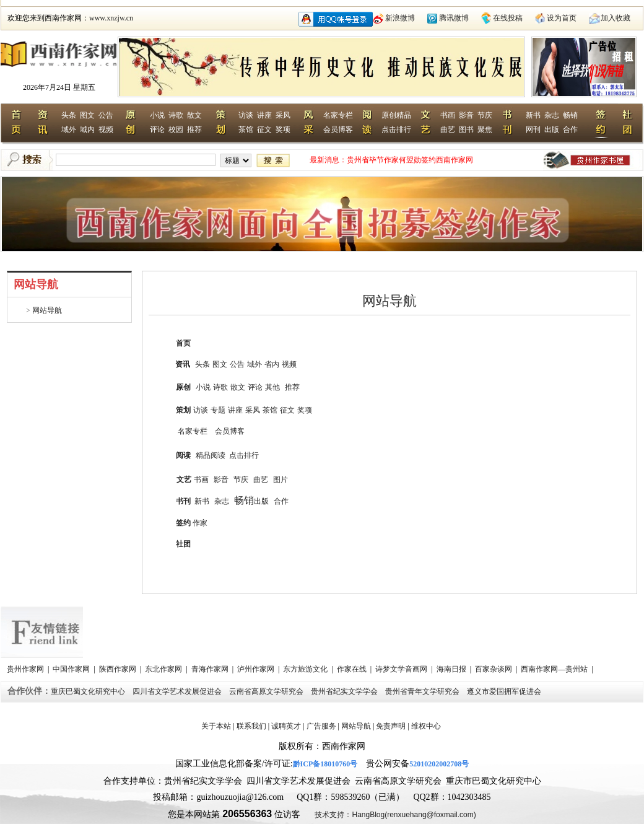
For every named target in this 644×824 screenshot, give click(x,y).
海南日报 (452, 669)
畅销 (570, 115)
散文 (194, 115)
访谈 (246, 115)
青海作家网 (211, 669)
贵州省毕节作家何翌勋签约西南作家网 (410, 160)
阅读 (183, 455)
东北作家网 (164, 669)
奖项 (283, 129)
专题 (218, 410)
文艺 (184, 480)
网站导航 (46, 310)
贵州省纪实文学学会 (345, 691)
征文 (264, 129)
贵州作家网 (26, 669)
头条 (69, 115)
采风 (283, 115)
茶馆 (246, 129)
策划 (183, 410)
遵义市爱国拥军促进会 (505, 691)
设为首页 (562, 18)
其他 (272, 387)
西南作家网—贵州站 (555, 669)
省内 (272, 364)
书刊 (183, 501)
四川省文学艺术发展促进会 (178, 691)
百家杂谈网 (494, 669)
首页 (183, 343)
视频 (106, 129)
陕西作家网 (119, 669)
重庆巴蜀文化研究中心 (89, 691)
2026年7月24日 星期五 (59, 87)
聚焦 (485, 129)
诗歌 (176, 115)
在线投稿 (508, 18)
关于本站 (216, 726)
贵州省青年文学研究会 (423, 691)
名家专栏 (338, 115)
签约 (183, 523)
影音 (466, 115)
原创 (183, 387)
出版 (552, 129)
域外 (69, 129)
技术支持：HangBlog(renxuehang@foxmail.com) (395, 815)
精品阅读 (211, 455)
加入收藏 (616, 18)
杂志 (552, 115)
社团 (183, 544)
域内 (87, 129)
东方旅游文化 (306, 669)
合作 (570, 129)
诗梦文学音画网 (402, 669)
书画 (448, 115)
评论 (157, 129)
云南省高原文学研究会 (267, 691)
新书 (533, 115)
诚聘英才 (286, 726)
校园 (176, 129)
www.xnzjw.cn (111, 18)
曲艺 (448, 129)
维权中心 (426, 726)
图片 (281, 480)
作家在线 (353, 669)
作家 (200, 523)
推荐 (194, 129)
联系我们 (251, 726)
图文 (87, 115)
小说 (157, 115)
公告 (106, 115)
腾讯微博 (454, 18)
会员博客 (338, 129)
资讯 (183, 364)
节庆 (485, 115)
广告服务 (321, 726)
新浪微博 (400, 18)
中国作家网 (72, 669)
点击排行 (396, 129)
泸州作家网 (257, 669)
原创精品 (396, 115)
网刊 (533, 129)
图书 (466, 129)
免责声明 (391, 726)
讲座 (264, 115)
